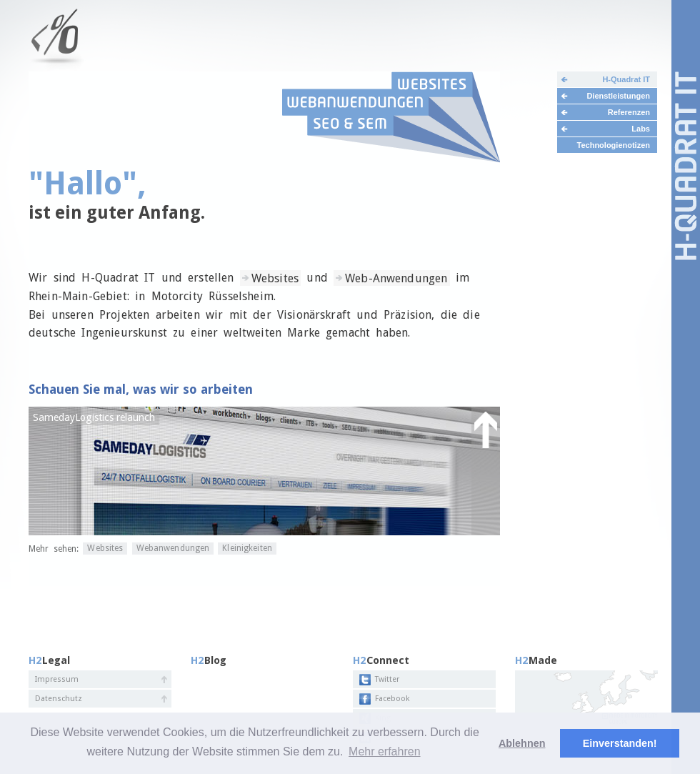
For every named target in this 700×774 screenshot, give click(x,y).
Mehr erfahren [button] (385, 751)
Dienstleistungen (618, 96)
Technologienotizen (614, 145)
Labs (641, 129)
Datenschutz (59, 699)
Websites (275, 278)
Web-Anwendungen (396, 278)
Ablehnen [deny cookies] (522, 743)
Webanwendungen (173, 549)
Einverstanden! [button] (620, 743)
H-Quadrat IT (626, 79)
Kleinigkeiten (247, 549)
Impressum (57, 679)
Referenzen (629, 112)
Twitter (387, 679)
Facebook (392, 699)
